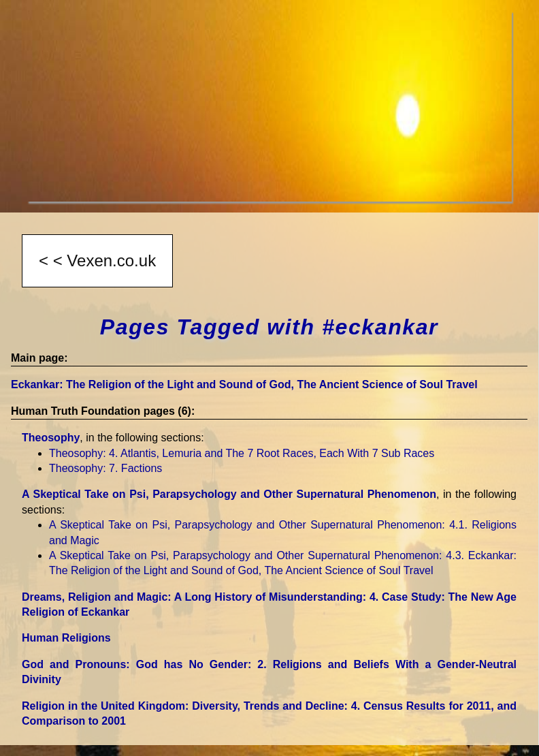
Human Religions (66, 638)
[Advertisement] (270, 106)
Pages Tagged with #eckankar (269, 327)
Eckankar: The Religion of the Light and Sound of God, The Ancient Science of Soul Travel (244, 384)
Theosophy (51, 438)
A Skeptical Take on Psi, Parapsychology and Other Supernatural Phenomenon (229, 494)
